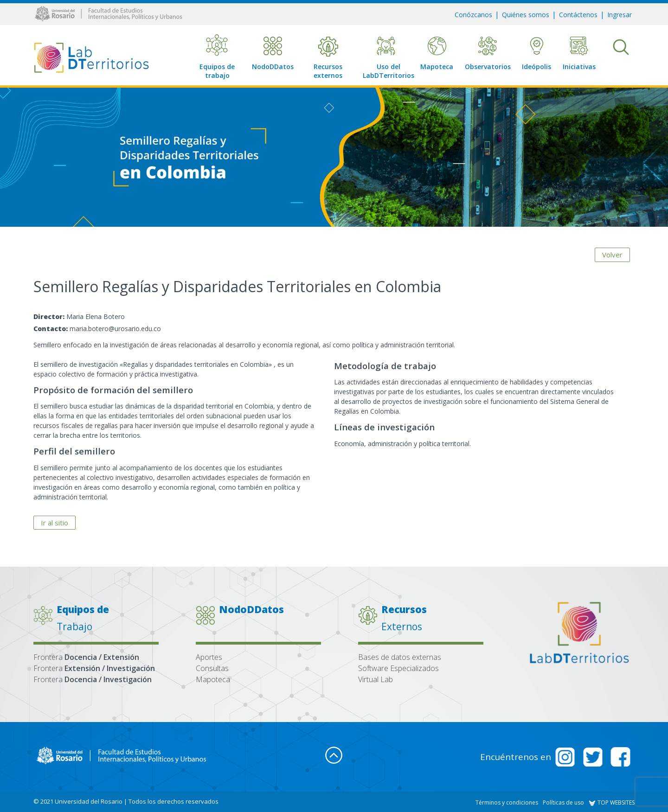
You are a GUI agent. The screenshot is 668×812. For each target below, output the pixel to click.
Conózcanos (473, 15)
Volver (612, 255)
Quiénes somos (526, 15)
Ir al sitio (55, 523)
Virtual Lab (376, 679)
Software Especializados (398, 668)
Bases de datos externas (400, 657)
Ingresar (620, 15)
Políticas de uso (563, 802)
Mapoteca (213, 679)
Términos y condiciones (507, 802)
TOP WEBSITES (612, 802)
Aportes (209, 657)
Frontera (86, 657)
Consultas (212, 668)
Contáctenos (578, 15)
